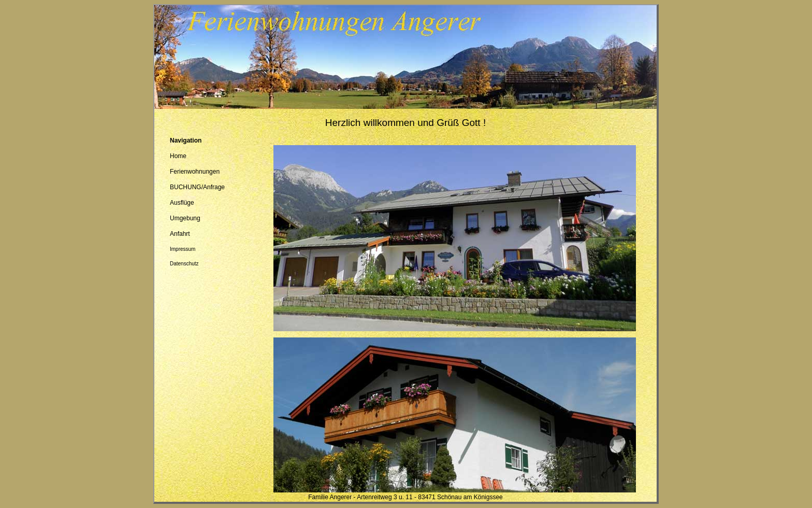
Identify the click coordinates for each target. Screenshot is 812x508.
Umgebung (185, 218)
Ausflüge (182, 203)
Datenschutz (184, 264)
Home (178, 156)
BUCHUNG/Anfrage (197, 187)
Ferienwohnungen (195, 172)
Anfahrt (180, 234)
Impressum (183, 249)
